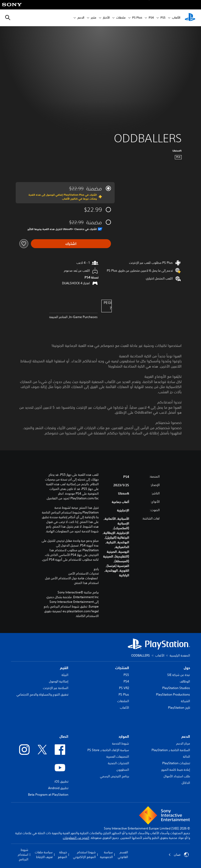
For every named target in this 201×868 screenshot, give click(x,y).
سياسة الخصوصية (106, 855)
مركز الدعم (183, 743)
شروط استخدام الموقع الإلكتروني (84, 855)
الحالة (186, 757)
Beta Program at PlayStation (48, 795)
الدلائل (186, 783)
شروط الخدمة (121, 743)
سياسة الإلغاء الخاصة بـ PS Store (108, 750)
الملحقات (123, 701)
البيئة (65, 675)
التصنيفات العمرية (118, 757)
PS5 (126, 675)
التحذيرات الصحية (118, 763)
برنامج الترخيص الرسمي (115, 776)
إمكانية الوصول (59, 681)
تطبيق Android (58, 788)
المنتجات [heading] (122, 668)
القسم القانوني (123, 855)
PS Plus (137, 18)
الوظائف (185, 681)
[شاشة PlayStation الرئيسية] (190, 18)
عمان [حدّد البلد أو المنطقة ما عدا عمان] (179, 855)
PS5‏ (163, 18)
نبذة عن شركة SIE (179, 675)
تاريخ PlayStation (179, 708)
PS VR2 (124, 688)
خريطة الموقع (62, 855)
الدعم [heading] (186, 736)
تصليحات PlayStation (176, 763)
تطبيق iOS (61, 781)
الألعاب (176, 18)
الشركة (185, 701)
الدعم (81, 18)
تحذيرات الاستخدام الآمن (83, 574)
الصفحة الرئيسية (180, 655)
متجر (94, 18)
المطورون (123, 770)
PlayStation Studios (176, 688)
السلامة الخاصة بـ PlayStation (171, 750)
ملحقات (121, 18)
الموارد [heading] (124, 736)
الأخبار (106, 18)
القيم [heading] (64, 668)
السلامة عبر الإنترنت (56, 688)
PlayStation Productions (173, 694)
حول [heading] (187, 668)
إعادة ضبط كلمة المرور (176, 770)
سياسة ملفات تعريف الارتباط (44, 855)
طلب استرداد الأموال (177, 776)
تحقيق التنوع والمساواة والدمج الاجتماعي (42, 694)
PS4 (151, 18)
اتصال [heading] (64, 736)
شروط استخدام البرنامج (23, 855)
